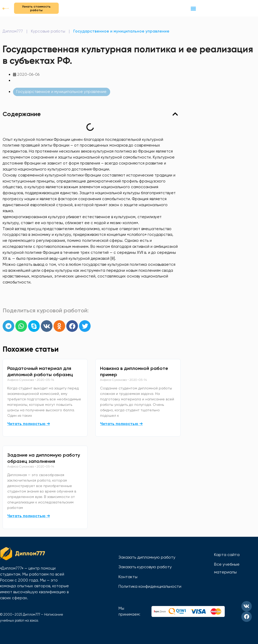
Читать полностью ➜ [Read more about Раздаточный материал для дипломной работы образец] (29, 424)
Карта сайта (227, 555)
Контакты (128, 577)
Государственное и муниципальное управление (121, 31)
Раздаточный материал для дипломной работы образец (40, 371)
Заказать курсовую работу (145, 567)
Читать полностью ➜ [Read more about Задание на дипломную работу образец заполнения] (29, 516)
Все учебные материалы (227, 568)
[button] (193, 8)
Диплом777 (13, 31)
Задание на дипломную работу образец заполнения (44, 458)
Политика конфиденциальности (150, 586)
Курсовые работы (48, 31)
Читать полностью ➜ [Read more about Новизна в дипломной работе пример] (121, 424)
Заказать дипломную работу (147, 557)
